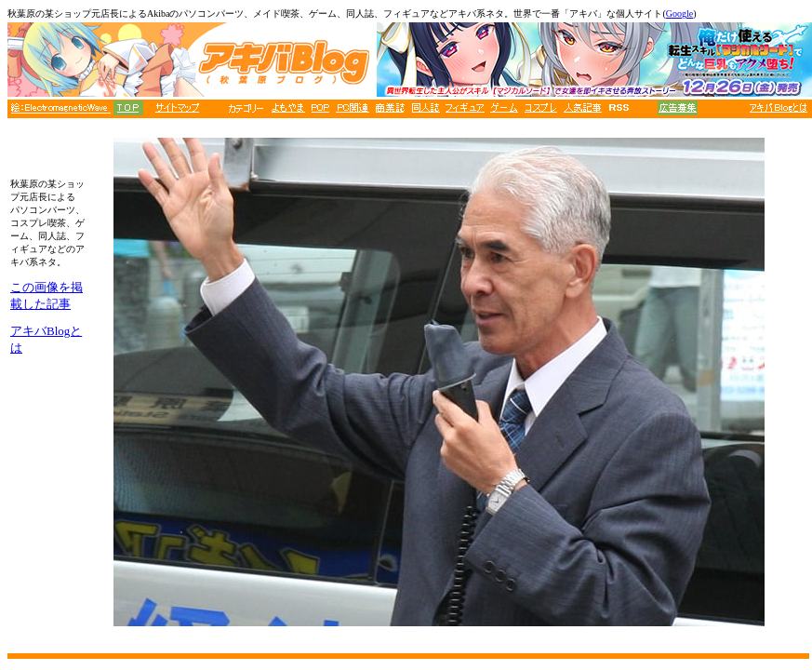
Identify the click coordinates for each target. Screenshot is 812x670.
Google (679, 13)
